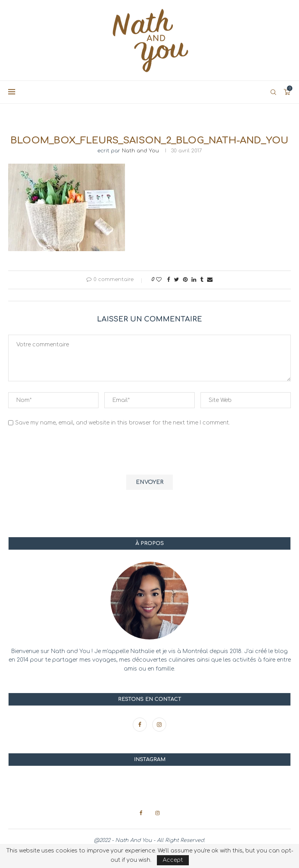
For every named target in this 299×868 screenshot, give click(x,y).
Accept (173, 860)
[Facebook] (141, 725)
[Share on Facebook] (169, 280)
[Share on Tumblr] (202, 280)
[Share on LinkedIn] (194, 280)
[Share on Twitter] (177, 280)
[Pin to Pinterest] (185, 280)
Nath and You (140, 151)
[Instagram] (159, 725)
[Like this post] (159, 280)
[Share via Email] (210, 280)
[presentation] (67, 452)
